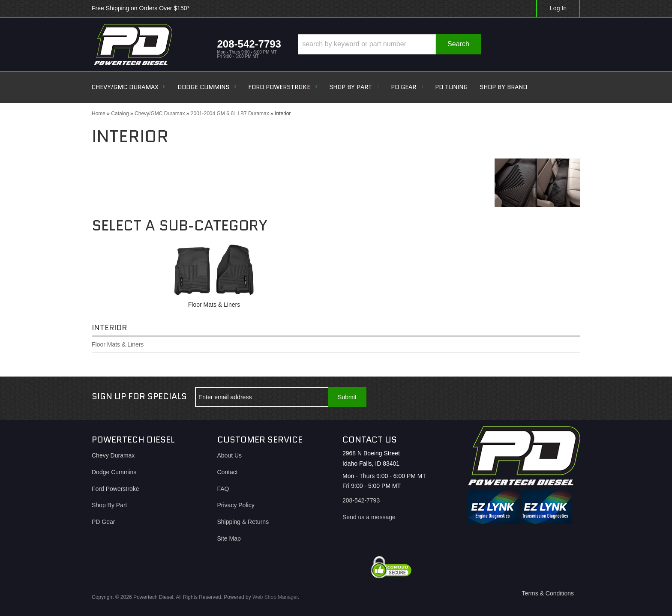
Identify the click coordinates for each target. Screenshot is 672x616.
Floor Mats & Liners (214, 305)
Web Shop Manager (275, 597)
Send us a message (369, 517)
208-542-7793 (361, 500)
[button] (389, 44)
